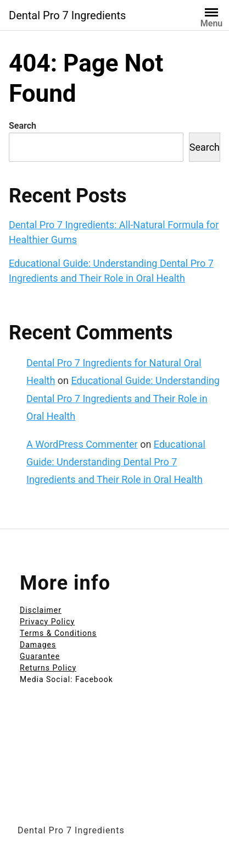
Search (23, 126)
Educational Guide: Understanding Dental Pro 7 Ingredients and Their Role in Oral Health (123, 398)
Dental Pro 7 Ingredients (67, 15)
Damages (38, 645)
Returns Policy (48, 668)
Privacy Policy (47, 622)
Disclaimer (41, 610)
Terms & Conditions (58, 633)
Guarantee (40, 656)
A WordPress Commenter (82, 444)
